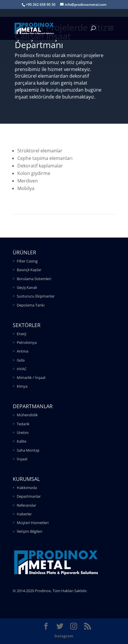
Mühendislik (27, 415)
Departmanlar (29, 496)
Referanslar (26, 505)
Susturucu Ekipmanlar (36, 296)
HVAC (22, 369)
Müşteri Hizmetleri (33, 523)
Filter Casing (27, 261)
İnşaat (22, 459)
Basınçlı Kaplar (29, 270)
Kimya (22, 386)
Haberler (24, 514)
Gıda (21, 360)
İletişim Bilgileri (29, 531)
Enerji (22, 334)
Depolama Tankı (31, 305)
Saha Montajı (28, 450)
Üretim (23, 433)
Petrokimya (27, 342)
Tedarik (23, 424)
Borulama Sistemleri (34, 279)
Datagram (64, 636)
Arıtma (23, 351)
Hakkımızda (27, 488)
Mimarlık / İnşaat (31, 377)
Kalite (22, 441)
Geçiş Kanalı (27, 287)
